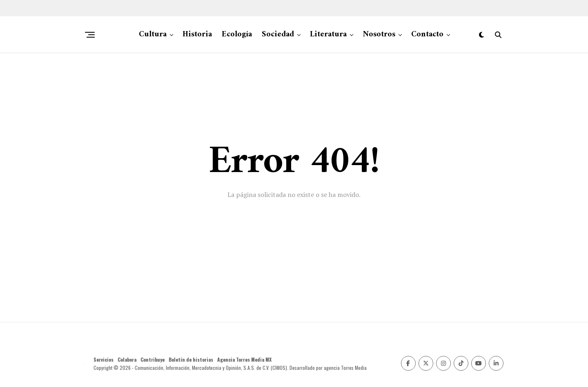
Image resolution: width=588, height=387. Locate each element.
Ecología (237, 35)
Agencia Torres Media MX (244, 359)
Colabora (127, 359)
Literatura (328, 35)
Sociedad (278, 35)
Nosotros (379, 35)
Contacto (427, 35)
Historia (197, 35)
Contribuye (153, 359)
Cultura (153, 35)
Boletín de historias (191, 359)
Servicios (104, 359)
